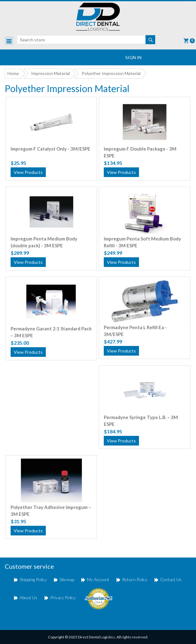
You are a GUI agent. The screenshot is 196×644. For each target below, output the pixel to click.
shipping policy (33, 579)
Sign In (133, 57)
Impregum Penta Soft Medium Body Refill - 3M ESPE (142, 242)
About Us (29, 597)
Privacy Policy (63, 597)
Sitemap (67, 579)
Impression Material (50, 73)
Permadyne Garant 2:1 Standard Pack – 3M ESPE (51, 332)
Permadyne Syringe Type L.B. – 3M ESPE (141, 421)
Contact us (171, 579)
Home (13, 73)
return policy (135, 579)
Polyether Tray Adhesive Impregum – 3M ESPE (51, 511)
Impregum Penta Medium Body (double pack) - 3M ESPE (44, 242)
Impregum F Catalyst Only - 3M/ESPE (50, 149)
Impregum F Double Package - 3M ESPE (140, 152)
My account (98, 579)
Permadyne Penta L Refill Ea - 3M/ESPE (135, 331)
